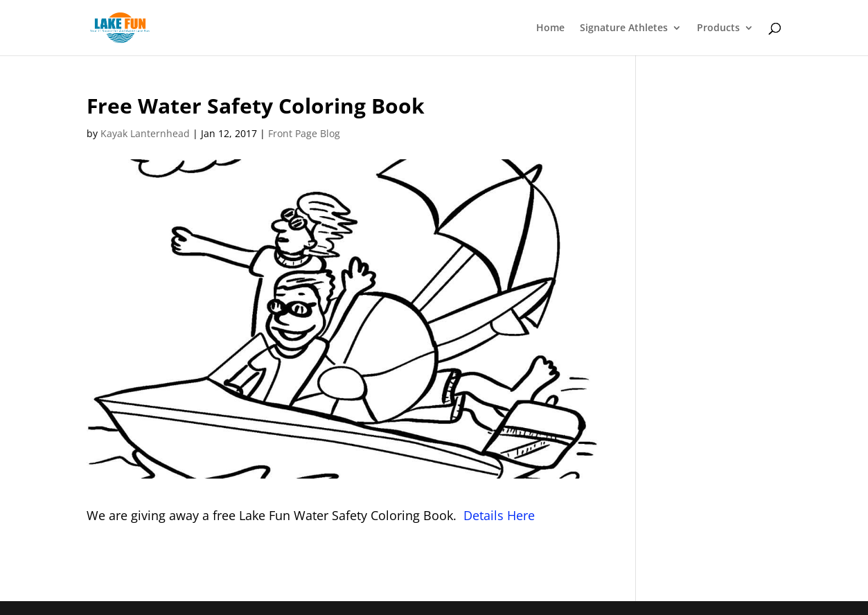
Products (718, 28)
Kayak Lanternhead (145, 133)
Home (550, 28)
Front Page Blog (304, 133)
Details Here (499, 515)
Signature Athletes (624, 28)
